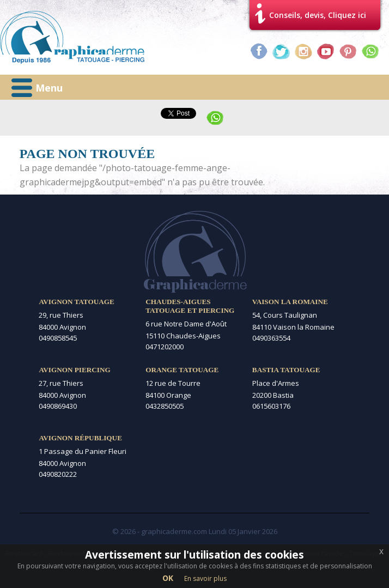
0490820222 (58, 474)
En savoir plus (205, 578)
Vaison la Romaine (290, 302)
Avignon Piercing (74, 370)
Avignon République (80, 438)
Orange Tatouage (182, 370)
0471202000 (165, 347)
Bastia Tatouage (286, 370)
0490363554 (271, 338)
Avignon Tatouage (76, 302)
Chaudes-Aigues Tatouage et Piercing (190, 306)
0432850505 (165, 406)
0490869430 (58, 406)
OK (168, 578)
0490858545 (58, 338)
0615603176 (271, 406)
